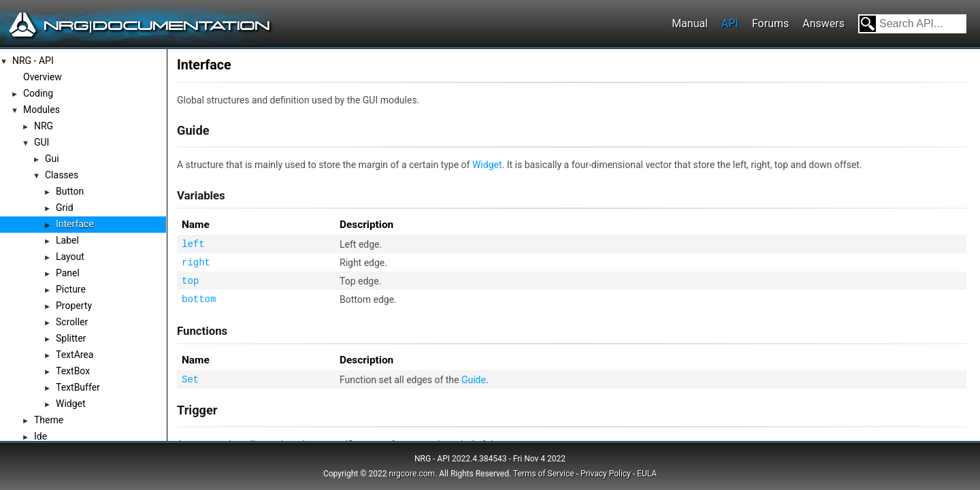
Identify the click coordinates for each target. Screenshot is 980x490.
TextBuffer (78, 387)
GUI (42, 142)
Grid (65, 208)
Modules (42, 110)
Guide (474, 380)
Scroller (72, 322)
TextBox (73, 371)
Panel (68, 273)
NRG (44, 126)
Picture (71, 289)
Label (67, 240)
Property (74, 306)
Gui (52, 159)
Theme (49, 420)
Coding (38, 93)
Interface (75, 224)
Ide (40, 436)
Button (70, 191)
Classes (62, 175)
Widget (71, 404)
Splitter (71, 338)
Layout (70, 257)
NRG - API (33, 61)
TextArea (75, 355)
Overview (43, 77)
